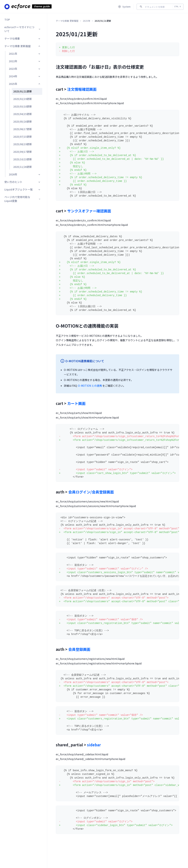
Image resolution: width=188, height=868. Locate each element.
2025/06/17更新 (23, 129)
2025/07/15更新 (23, 137)
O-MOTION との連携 (90, 386)
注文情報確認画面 (82, 89)
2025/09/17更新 (23, 152)
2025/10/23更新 (23, 159)
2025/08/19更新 (23, 144)
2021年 (25, 54)
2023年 (25, 69)
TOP (7, 20)
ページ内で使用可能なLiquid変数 (23, 199)
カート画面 (76, 403)
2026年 (25, 174)
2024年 (25, 76)
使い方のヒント (23, 182)
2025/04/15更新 (23, 114)
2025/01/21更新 (23, 91)
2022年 (25, 61)
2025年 (25, 84)
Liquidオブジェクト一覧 (23, 189)
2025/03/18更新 (23, 106)
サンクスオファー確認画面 (89, 211)
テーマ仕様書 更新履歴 (23, 46)
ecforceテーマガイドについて (23, 29)
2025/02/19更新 (23, 99)
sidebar (94, 745)
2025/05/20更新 (23, 121)
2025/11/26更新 (23, 167)
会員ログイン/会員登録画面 (91, 492)
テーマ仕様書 (23, 38)
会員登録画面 (79, 649)
